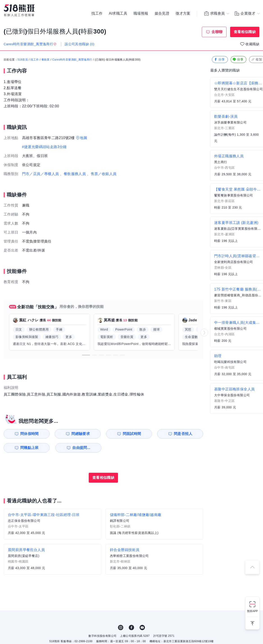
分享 (219, 60)
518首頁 (23, 60)
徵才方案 (183, 14)
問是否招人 (183, 434)
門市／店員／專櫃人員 (41, 174)
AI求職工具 (118, 14)
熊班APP (252, 611)
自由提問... (81, 448)
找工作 (97, 14)
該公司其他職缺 (79, 44)
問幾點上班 (29, 448)
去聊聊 (217, 32)
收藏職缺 (252, 44)
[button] (86, 355)
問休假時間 (29, 434)
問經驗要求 (81, 434)
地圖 (83, 138)
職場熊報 (141, 14)
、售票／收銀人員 (102, 174)
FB (131, 628)
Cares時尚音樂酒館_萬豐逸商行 (72, 60)
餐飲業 (46, 60)
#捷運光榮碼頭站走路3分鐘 (44, 147)
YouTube (142, 628)
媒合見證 (162, 14)
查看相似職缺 (245, 32)
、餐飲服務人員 (73, 174)
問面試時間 (132, 434)
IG (121, 628)
